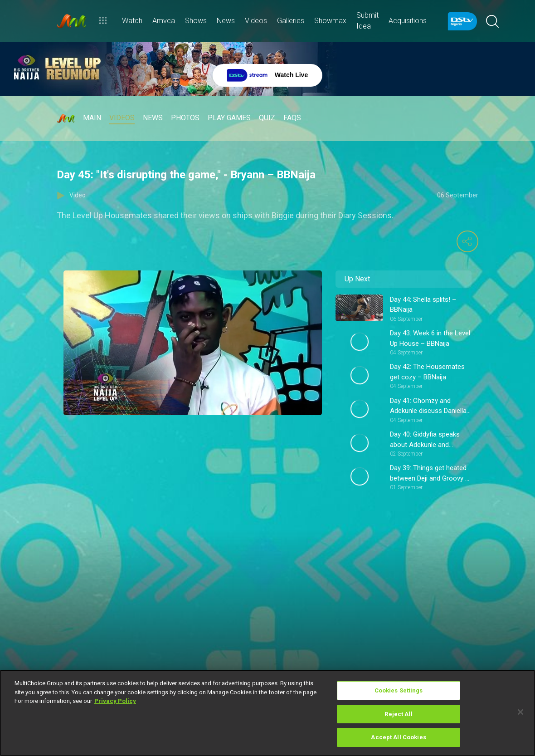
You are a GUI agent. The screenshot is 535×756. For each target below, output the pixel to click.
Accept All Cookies (398, 737)
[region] (267, 713)
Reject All (398, 714)
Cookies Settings (399, 690)
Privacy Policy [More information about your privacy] (115, 701)
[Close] (520, 712)
